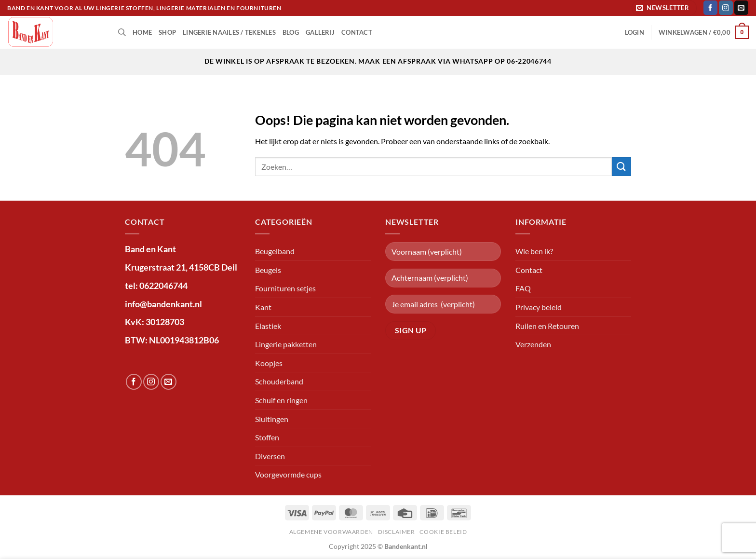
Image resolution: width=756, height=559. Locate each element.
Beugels (268, 270)
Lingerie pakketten (286, 344)
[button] (664, 8)
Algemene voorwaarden (331, 532)
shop (167, 32)
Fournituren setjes (285, 288)
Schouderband (279, 381)
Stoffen (267, 437)
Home (142, 32)
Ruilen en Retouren (547, 326)
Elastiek (268, 326)
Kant (263, 307)
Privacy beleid (539, 307)
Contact (357, 32)
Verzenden (533, 344)
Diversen (270, 456)
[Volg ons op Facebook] (710, 8)
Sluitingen (272, 419)
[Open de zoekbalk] (122, 32)
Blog (291, 32)
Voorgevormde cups (288, 474)
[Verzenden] (621, 167)
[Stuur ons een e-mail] (741, 8)
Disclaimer (397, 532)
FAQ (523, 288)
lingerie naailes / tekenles (229, 32)
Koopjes (269, 363)
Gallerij (320, 32)
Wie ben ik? (534, 251)
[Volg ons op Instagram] (726, 8)
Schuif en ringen (281, 400)
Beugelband (275, 251)
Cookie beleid (443, 532)
